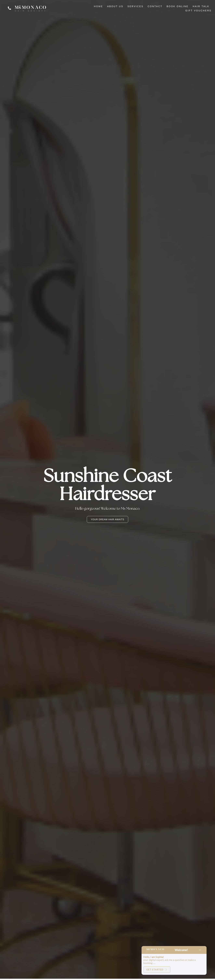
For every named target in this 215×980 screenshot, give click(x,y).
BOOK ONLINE (178, 6)
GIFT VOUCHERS (198, 11)
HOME (98, 6)
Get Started (157, 970)
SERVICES (135, 6)
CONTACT (155, 6)
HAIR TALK (201, 6)
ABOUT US (115, 6)
